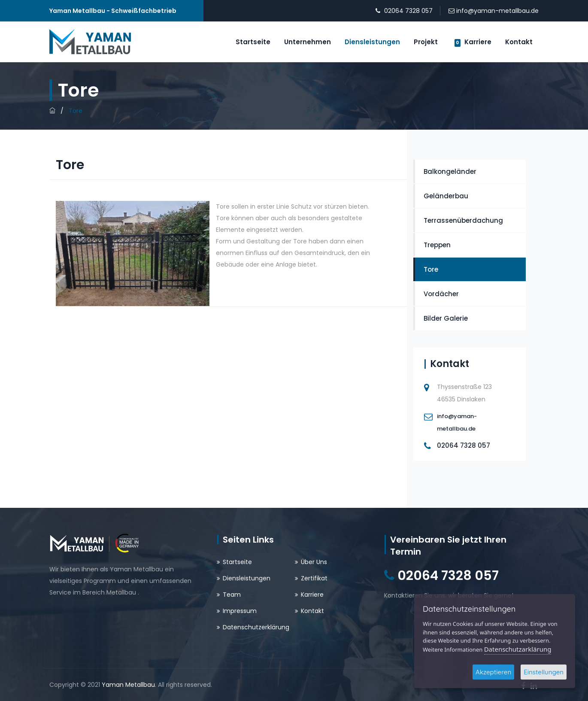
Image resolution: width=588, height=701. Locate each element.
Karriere (473, 42)
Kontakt (519, 42)
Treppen (437, 245)
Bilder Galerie (446, 318)
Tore (431, 269)
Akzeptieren (493, 672)
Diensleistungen (372, 42)
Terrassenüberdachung (463, 220)
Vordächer (441, 294)
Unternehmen (308, 42)
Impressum (240, 611)
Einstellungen (544, 672)
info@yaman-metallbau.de (497, 11)
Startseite (253, 42)
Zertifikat (314, 578)
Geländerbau (446, 196)
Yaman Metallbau (128, 685)
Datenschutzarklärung (518, 649)
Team (232, 595)
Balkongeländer (450, 171)
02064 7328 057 (408, 11)
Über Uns (314, 562)
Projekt (426, 42)
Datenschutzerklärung (256, 627)
